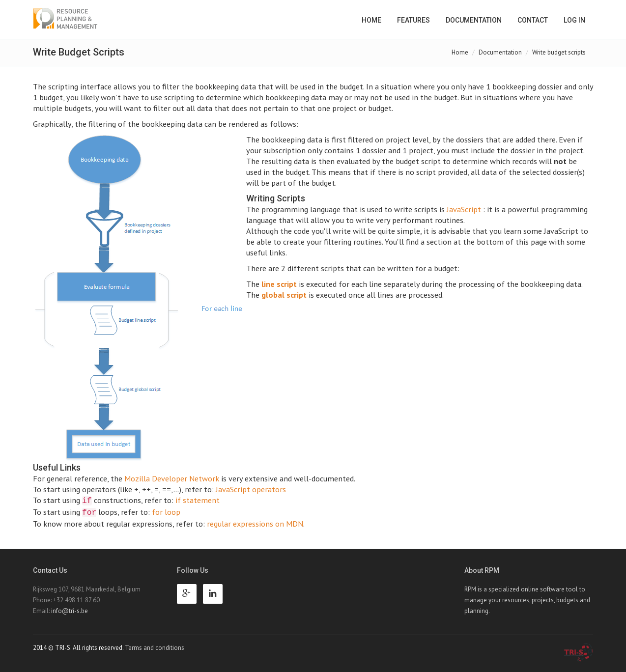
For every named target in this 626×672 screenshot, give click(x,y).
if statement (198, 500)
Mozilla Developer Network (172, 478)
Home (371, 20)
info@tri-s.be (70, 611)
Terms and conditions (155, 648)
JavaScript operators (251, 489)
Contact (533, 20)
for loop (166, 512)
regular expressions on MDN (255, 523)
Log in (574, 20)
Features (413, 20)
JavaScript (464, 209)
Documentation (474, 20)
